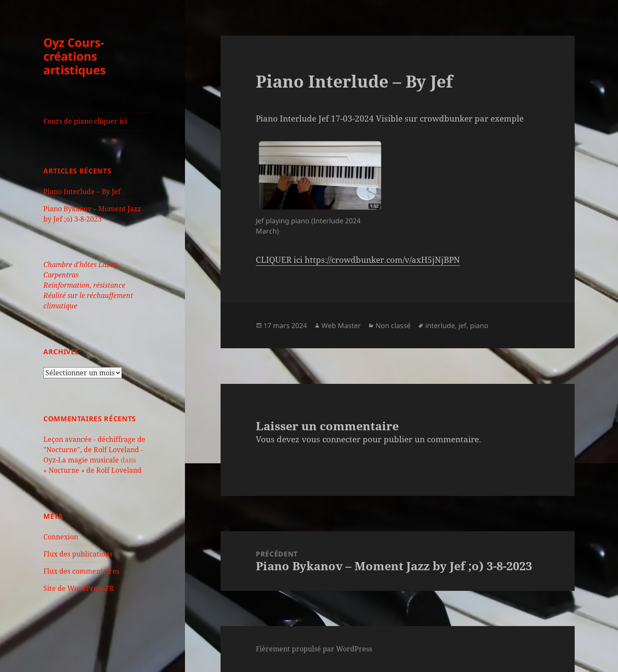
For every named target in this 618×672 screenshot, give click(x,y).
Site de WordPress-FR (79, 588)
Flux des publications (78, 554)
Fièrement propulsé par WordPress (314, 649)
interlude (440, 325)
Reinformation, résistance (84, 285)
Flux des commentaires (81, 571)
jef (462, 325)
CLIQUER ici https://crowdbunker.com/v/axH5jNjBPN (358, 260)
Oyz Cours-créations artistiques (74, 56)
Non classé (393, 325)
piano (479, 325)
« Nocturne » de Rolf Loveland (92, 470)
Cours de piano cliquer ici (85, 121)
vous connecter (331, 439)
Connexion (61, 537)
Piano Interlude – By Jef (82, 192)
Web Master (341, 325)
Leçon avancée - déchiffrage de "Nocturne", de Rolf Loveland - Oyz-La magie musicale (94, 450)
